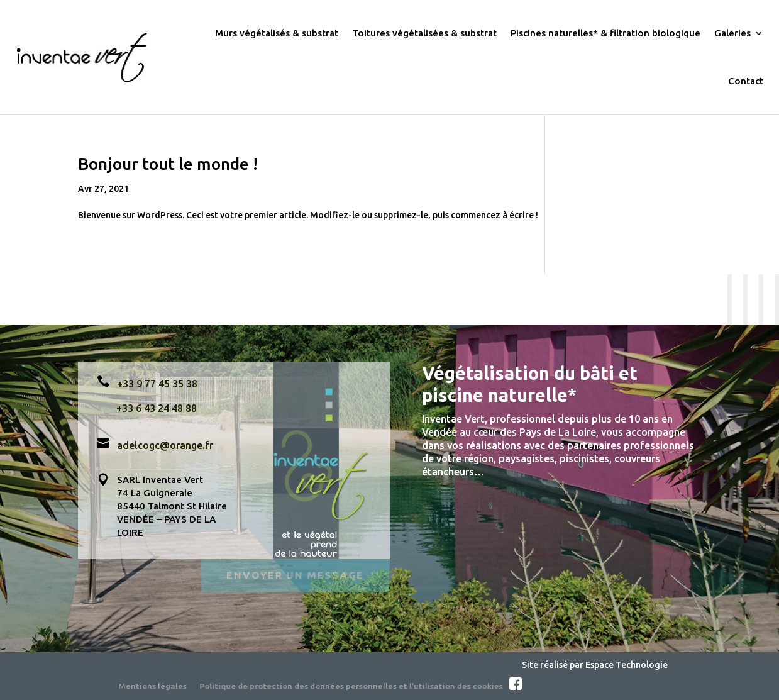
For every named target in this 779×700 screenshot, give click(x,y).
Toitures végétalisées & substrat (424, 33)
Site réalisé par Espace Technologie (595, 665)
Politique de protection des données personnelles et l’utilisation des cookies (351, 685)
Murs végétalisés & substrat (277, 33)
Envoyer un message (295, 574)
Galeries (732, 33)
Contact (746, 81)
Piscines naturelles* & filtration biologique (605, 33)
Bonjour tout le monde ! (168, 164)
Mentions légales (152, 685)
